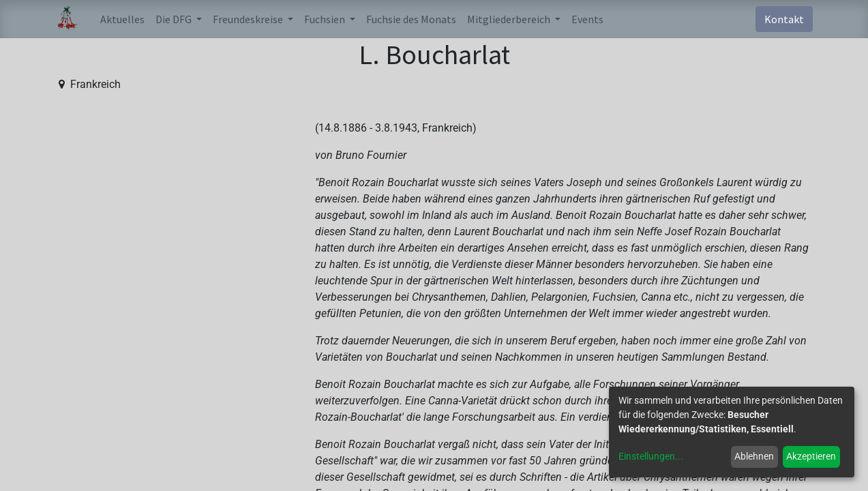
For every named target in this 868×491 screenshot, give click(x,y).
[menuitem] (122, 19)
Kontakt (784, 19)
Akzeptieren (811, 456)
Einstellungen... (651, 456)
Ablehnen (754, 456)
